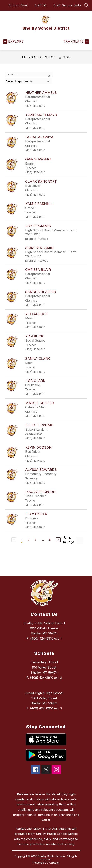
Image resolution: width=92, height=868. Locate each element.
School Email (18, 5)
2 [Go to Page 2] (28, 540)
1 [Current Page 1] (22, 540)
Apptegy (54, 863)
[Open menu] (13, 42)
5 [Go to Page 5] (50, 540)
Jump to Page (69, 540)
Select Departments (19, 81)
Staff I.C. (41, 5)
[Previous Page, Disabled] (14, 540)
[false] (29, 74)
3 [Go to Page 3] (35, 540)
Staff (67, 57)
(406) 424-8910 (42, 638)
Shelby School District (38, 57)
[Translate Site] (76, 42)
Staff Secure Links (67, 5)
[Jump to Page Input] (80, 540)
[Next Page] (58, 540)
